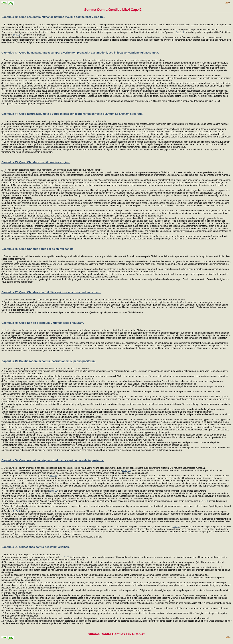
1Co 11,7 (17, 35)
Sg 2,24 (204, 501)
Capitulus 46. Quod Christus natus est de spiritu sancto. (38, 249)
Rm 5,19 (126, 470)
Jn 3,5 (176, 527)
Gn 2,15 (53, 476)
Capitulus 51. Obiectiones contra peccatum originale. (36, 547)
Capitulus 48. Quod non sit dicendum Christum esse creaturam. (43, 323)
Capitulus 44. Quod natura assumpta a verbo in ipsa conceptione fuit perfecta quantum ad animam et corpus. (72, 114)
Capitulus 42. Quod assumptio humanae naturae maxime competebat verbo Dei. (53, 17)
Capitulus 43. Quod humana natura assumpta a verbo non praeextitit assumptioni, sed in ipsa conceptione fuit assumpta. (80, 53)
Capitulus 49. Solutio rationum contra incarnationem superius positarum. (49, 361)
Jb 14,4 (16, 511)
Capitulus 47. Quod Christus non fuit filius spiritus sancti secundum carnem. (51, 292)
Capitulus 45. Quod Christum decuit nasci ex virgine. (36, 162)
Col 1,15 (180, 32)
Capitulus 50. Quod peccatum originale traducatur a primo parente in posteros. (53, 460)
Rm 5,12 (53, 491)
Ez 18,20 (65, 557)
